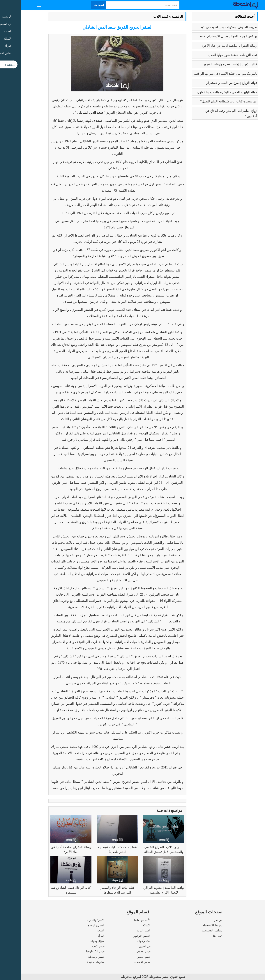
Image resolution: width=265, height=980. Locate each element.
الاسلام (126, 925)
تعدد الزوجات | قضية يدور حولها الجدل (212, 55)
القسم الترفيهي (121, 936)
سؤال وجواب (76, 941)
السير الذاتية (123, 931)
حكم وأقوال (123, 941)
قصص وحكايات (75, 957)
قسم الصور (123, 957)
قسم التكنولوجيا (75, 951)
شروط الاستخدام (192, 925)
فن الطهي (124, 946)
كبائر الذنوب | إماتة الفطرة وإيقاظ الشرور (209, 64)
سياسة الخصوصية (191, 931)
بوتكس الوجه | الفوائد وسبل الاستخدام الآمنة (207, 36)
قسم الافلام (123, 951)
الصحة (80, 931)
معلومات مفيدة (75, 962)
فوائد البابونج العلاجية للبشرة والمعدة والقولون (206, 92)
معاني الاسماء (122, 962)
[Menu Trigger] (18, 5)
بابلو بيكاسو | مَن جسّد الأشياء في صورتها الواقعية (205, 74)
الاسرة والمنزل (75, 920)
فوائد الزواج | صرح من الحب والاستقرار (211, 83)
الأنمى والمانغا (122, 920)
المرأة (80, 936)
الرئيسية (156, 17)
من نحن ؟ (196, 920)
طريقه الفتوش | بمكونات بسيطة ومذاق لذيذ (208, 27)
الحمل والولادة (76, 925)
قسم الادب (140, 17)
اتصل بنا (197, 936)
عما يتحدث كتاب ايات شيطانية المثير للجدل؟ (208, 101)
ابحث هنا (78, 5)
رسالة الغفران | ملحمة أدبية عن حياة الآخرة (209, 46)
